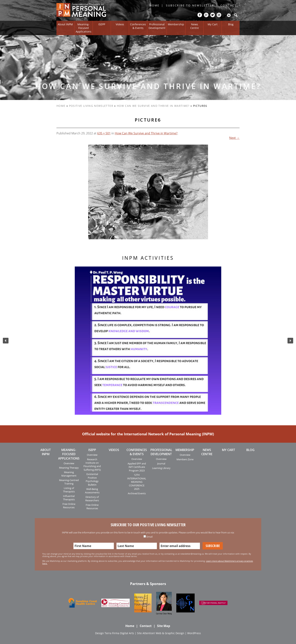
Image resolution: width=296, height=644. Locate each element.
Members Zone (185, 459)
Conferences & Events (138, 26)
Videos (120, 24)
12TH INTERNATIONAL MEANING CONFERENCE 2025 (137, 482)
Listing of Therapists (69, 490)
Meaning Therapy (69, 468)
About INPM (65, 24)
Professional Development (157, 26)
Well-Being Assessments (92, 491)
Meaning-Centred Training (69, 482)
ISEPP (102, 24)
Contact (229, 5)
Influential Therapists (69, 498)
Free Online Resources (69, 506)
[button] (6, 341)
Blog (231, 24)
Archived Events (137, 493)
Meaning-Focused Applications (84, 28)
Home (155, 5)
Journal (161, 463)
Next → (234, 138)
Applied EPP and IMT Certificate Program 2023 (137, 467)
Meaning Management (69, 474)
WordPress (194, 633)
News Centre (195, 26)
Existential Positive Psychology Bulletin (92, 479)
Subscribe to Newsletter (190, 5)
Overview (69, 463)
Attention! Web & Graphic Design (163, 633)
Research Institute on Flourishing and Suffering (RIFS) (92, 465)
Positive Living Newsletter (91, 106)
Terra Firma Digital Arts (119, 633)
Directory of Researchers (92, 499)
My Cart (213, 24)
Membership (176, 24)
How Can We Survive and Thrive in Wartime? (153, 106)
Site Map (164, 626)
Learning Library (161, 468)
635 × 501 (104, 133)
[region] (148, 341)
